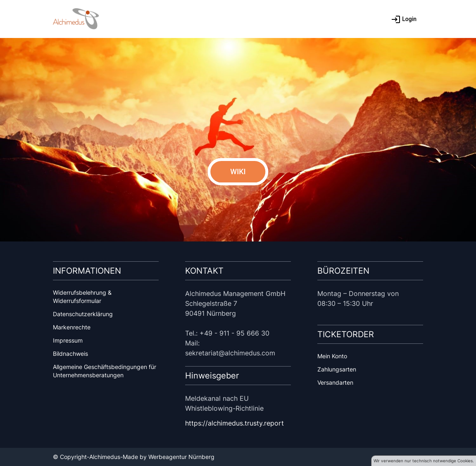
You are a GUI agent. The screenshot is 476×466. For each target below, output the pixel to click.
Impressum (68, 340)
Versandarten (335, 382)
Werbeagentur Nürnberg (181, 457)
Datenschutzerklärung (83, 314)
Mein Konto (332, 356)
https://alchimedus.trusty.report (234, 423)
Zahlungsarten (337, 369)
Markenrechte (72, 327)
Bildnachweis (70, 354)
